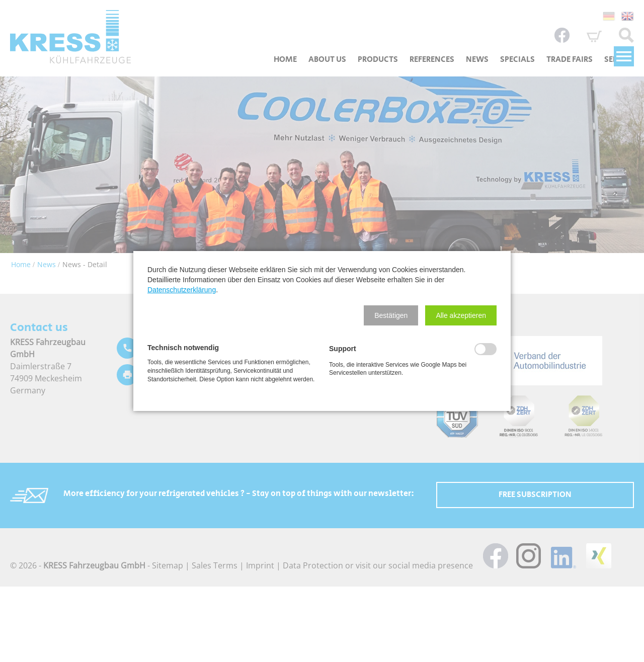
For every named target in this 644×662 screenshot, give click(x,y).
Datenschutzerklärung (182, 290)
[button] (391, 315)
